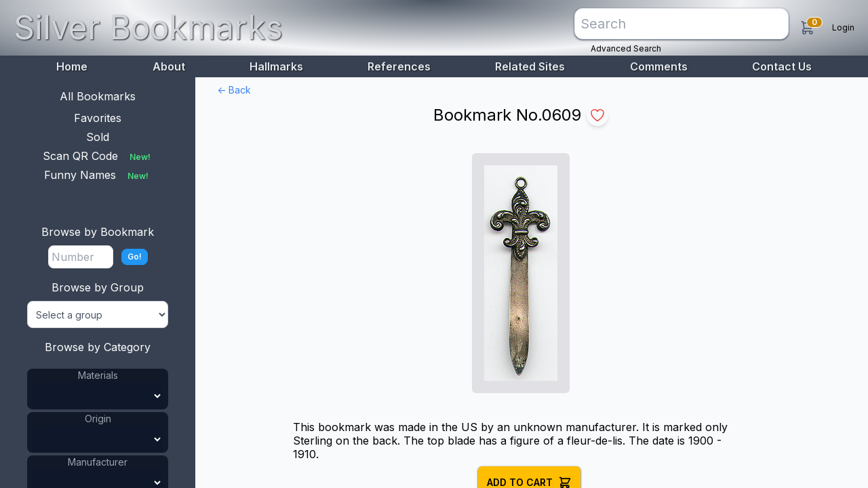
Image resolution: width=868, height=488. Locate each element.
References (399, 66)
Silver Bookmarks (148, 27)
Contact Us (782, 66)
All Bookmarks (98, 96)
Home (72, 66)
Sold (98, 137)
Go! (135, 257)
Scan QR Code (98, 156)
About (169, 66)
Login (843, 27)
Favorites (98, 118)
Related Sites (530, 66)
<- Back (234, 90)
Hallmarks (276, 66)
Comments (659, 66)
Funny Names (98, 175)
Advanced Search (626, 48)
